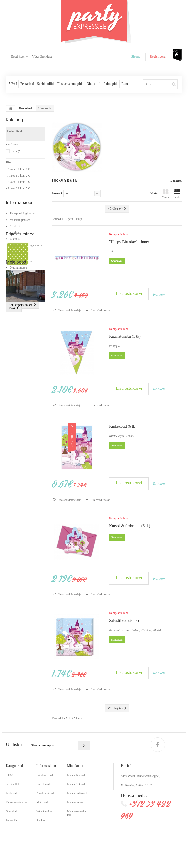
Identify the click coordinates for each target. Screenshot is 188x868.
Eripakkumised (20, 279)
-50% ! (12, 84)
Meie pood (16, 363)
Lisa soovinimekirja (69, 310)
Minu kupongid (75, 824)
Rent (125, 84)
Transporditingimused (22, 211)
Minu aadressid (75, 802)
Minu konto (75, 766)
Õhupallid (94, 84)
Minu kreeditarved (77, 793)
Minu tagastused (76, 784)
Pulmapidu (111, 84)
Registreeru (158, 57)
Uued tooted (43, 784)
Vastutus (14, 237)
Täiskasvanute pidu (70, 84)
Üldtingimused (18, 266)
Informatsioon (20, 203)
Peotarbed (27, 84)
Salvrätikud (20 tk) (18, 317)
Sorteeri (57, 193)
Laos (16, 151)
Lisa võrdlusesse (100, 310)
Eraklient (15, 231)
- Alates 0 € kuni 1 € (18, 169)
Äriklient (14, 224)
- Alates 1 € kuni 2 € (18, 176)
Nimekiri (177, 194)
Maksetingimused (20, 218)
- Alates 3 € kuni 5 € (18, 188)
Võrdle (166, 194)
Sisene (136, 57)
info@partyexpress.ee (143, 827)
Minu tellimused (76, 775)
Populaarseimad (45, 793)
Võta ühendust (42, 57)
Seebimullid (45, 84)
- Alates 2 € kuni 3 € (18, 182)
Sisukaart (41, 820)
